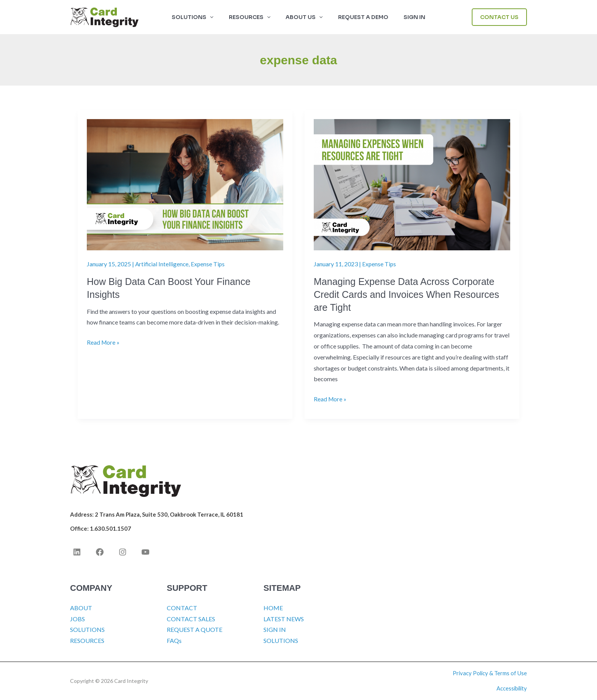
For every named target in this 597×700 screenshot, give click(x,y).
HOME (273, 608)
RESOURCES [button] (254, 17)
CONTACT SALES (191, 619)
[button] (219, 17)
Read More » (104, 343)
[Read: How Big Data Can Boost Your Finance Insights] (185, 184)
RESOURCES (87, 641)
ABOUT (81, 608)
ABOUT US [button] (304, 17)
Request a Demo (359, 17)
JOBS (77, 619)
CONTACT (182, 608)
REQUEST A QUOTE (195, 630)
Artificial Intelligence (163, 264)
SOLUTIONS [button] (202, 17)
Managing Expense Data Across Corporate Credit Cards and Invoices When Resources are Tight (410, 294)
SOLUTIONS (87, 630)
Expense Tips (210, 264)
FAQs (174, 641)
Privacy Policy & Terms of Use (490, 673)
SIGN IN (405, 17)
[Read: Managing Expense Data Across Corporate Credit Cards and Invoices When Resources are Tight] (412, 184)
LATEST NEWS (284, 619)
